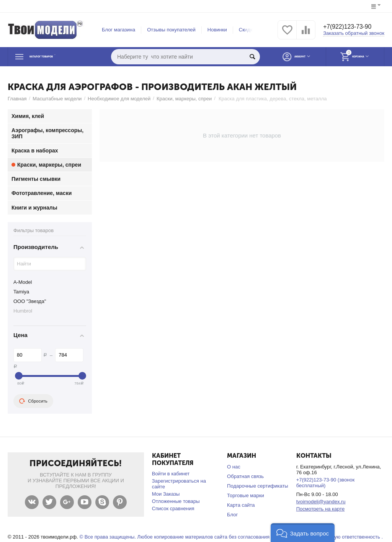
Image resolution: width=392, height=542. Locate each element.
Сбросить (33, 401)
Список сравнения (173, 508)
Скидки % (250, 30)
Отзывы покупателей (171, 30)
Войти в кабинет (171, 474)
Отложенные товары (176, 501)
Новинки (217, 30)
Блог (232, 515)
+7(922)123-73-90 (351, 27)
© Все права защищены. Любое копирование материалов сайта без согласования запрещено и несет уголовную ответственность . (231, 537)
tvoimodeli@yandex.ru (321, 502)
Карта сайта (241, 505)
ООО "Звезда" (30, 301)
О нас (234, 467)
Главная (17, 99)
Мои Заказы (166, 494)
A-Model (23, 282)
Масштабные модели (57, 99)
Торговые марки (246, 495)
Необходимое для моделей (119, 99)
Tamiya (21, 292)
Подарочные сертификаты (258, 486)
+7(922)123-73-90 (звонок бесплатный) (326, 483)
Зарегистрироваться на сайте (179, 484)
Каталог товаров (55, 57)
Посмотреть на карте (321, 509)
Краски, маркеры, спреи (184, 99)
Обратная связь (245, 476)
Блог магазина (118, 30)
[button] (303, 533)
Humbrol (23, 311)
